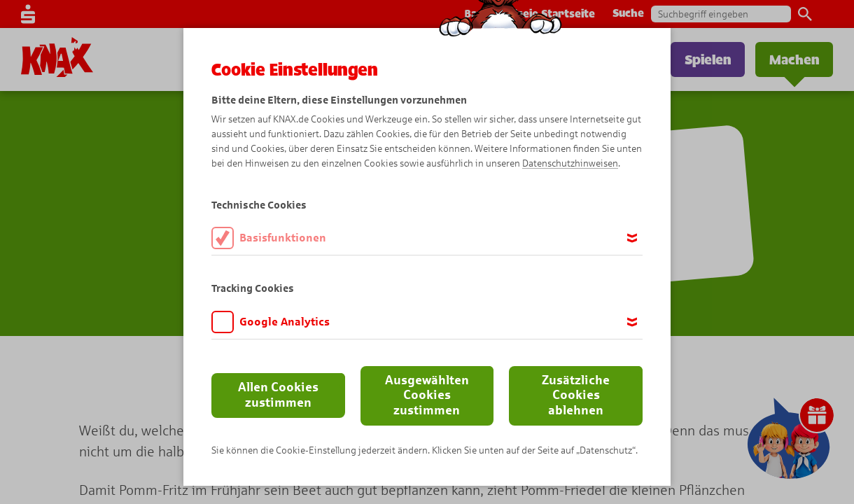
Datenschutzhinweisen (570, 163)
